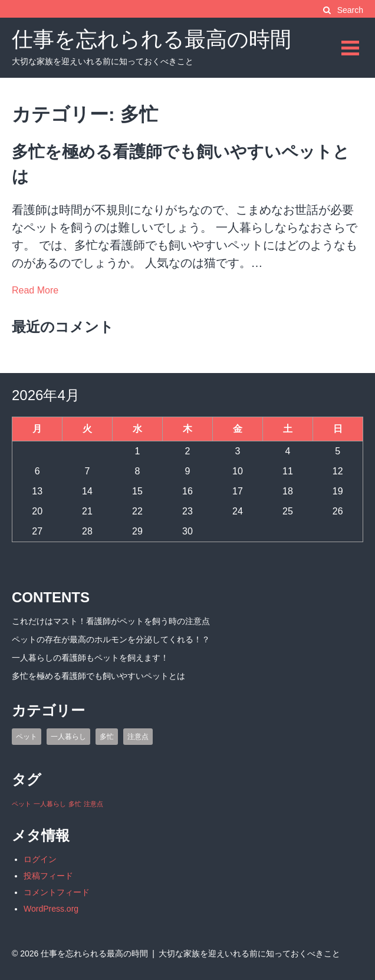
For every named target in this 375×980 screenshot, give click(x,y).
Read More (35, 290)
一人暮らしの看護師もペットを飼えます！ (90, 658)
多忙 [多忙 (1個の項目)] (75, 804)
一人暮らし (68, 737)
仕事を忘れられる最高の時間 (152, 39)
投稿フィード (48, 876)
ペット (27, 737)
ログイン (40, 859)
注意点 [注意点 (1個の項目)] (93, 804)
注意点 (138, 737)
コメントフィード (57, 892)
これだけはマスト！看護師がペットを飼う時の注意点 (111, 621)
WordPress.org (51, 909)
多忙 (107, 737)
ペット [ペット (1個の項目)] (22, 804)
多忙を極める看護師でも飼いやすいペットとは (98, 676)
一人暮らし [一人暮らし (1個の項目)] (50, 804)
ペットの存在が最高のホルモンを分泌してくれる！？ (111, 639)
